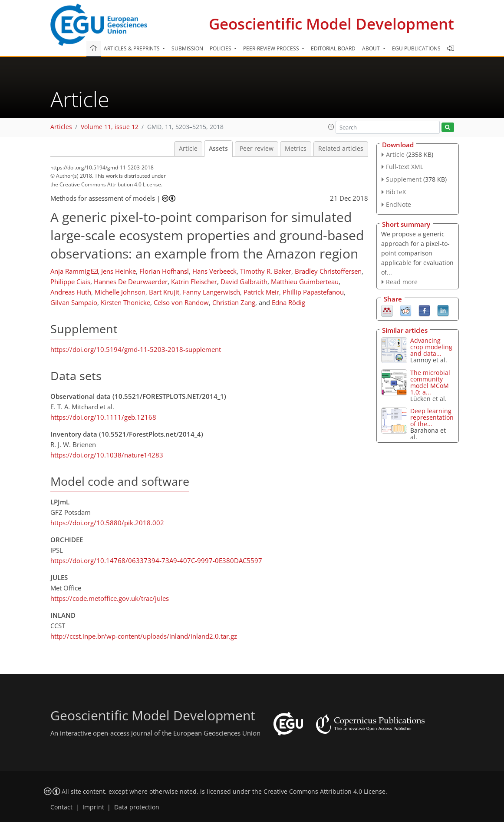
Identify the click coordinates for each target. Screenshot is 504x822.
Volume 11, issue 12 (110, 127)
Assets (218, 149)
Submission (187, 48)
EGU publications (416, 48)
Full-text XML (405, 167)
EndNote (399, 204)
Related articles (341, 149)
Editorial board (333, 48)
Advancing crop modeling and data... (431, 347)
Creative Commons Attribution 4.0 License (324, 792)
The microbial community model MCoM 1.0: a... (430, 382)
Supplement (404, 179)
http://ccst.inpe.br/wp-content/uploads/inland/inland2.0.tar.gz (144, 636)
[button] (331, 127)
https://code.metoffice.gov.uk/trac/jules (110, 598)
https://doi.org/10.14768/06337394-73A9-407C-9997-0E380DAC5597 (156, 560)
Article (188, 149)
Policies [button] (221, 48)
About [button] (372, 48)
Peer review (257, 149)
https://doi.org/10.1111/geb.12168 (103, 417)
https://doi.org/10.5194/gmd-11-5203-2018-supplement (136, 349)
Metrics (296, 149)
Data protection (137, 807)
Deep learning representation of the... (432, 417)
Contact (61, 807)
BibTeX (396, 192)
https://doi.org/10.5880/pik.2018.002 (107, 523)
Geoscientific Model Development (331, 24)
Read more (402, 282)
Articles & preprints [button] (132, 48)
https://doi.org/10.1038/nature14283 (107, 455)
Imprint (93, 807)
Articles (61, 127)
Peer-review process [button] (272, 48)
